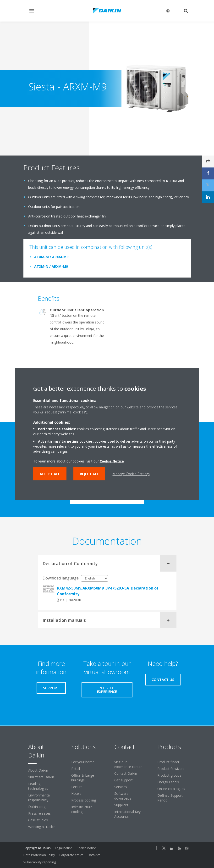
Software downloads (123, 796)
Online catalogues (171, 789)
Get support (123, 780)
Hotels (76, 793)
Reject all (89, 474)
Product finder (168, 762)
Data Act (94, 855)
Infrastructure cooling (82, 809)
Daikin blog (37, 807)
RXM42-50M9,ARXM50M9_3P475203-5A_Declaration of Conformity (108, 591)
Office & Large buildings (83, 778)
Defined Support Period (170, 798)
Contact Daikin (126, 773)
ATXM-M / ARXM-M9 (51, 257)
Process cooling (84, 800)
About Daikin (38, 770)
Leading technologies (38, 786)
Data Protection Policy (39, 855)
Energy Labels (168, 782)
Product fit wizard (171, 769)
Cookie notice (86, 848)
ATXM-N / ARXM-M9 (51, 266)
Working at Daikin (42, 827)
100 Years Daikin (41, 777)
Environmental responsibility (39, 798)
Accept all (50, 474)
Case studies (38, 820)
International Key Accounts (127, 814)
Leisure (77, 787)
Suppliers (121, 805)
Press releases (39, 813)
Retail (76, 769)
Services (121, 787)
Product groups (169, 775)
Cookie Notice (112, 461)
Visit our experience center (128, 764)
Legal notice (64, 848)
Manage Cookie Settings (131, 474)
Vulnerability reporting (40, 862)
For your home (83, 762)
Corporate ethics (71, 855)
